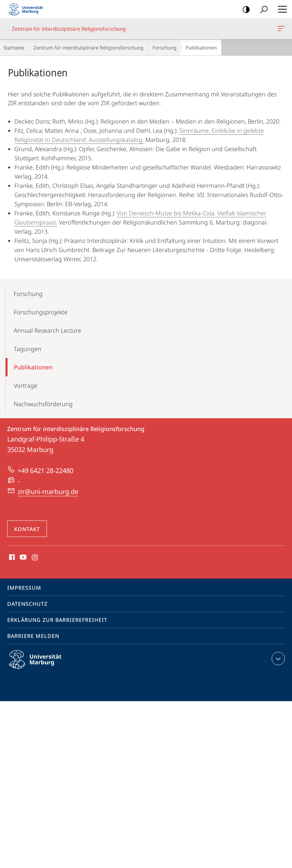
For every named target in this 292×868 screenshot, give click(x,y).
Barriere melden (33, 636)
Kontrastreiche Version (244, 10)
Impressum (24, 588)
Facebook (11, 558)
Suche (262, 10)
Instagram (35, 558)
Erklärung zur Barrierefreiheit (57, 620)
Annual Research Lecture (47, 330)
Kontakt (27, 529)
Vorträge (26, 385)
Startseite (14, 48)
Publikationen (33, 367)
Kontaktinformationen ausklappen (277, 659)
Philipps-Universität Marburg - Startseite (28, 9)
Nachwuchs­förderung (43, 404)
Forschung (164, 48)
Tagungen (27, 349)
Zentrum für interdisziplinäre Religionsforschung (281, 30)
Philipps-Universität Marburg (41, 665)
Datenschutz (27, 604)
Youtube (22, 558)
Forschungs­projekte (41, 312)
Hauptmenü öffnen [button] (281, 9)
